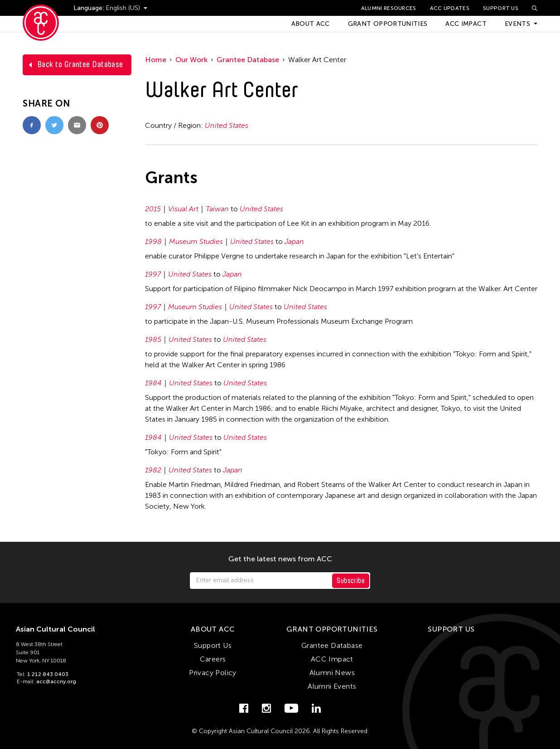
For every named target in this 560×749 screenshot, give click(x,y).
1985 (153, 339)
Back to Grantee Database (80, 64)
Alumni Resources (389, 8)
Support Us (501, 8)
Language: (90, 8)
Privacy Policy (213, 673)
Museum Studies (196, 241)
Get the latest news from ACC (280, 559)
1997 (153, 274)
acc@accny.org (56, 681)
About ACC (311, 24)
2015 (153, 209)
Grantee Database (248, 60)
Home (156, 60)
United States (227, 125)
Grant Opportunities (388, 24)
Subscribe (351, 581)
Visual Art (183, 209)
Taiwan (217, 209)
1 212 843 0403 (48, 674)
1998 (153, 241)
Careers (213, 659)
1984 (153, 383)
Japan (294, 241)
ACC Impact (466, 24)
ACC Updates (450, 8)
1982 (153, 470)
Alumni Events (332, 686)
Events (517, 24)
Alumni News (332, 673)
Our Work (191, 60)
